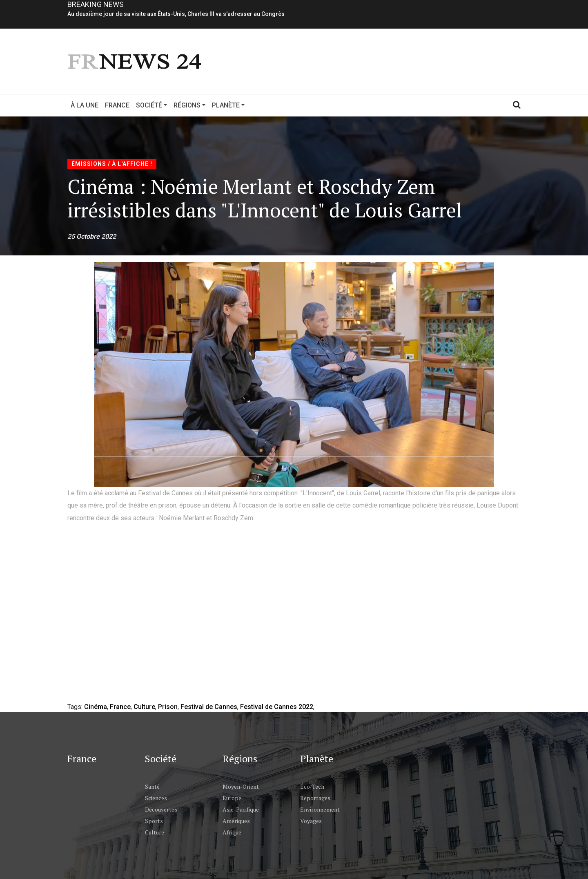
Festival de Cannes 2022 (277, 707)
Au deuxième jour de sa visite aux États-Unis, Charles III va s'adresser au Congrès (176, 14)
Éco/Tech (312, 786)
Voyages (311, 821)
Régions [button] (187, 105)
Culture (144, 707)
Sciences (156, 798)
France (117, 105)
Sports (154, 821)
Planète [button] (226, 105)
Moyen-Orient (241, 786)
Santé (152, 786)
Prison (168, 707)
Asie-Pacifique (241, 809)
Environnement (320, 809)
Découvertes (161, 809)
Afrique (232, 832)
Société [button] (149, 105)
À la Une (85, 105)
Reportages (315, 798)
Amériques (236, 821)
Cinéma (96, 707)
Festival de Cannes (209, 707)
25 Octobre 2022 (92, 236)
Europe (232, 798)
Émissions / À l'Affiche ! (112, 164)
